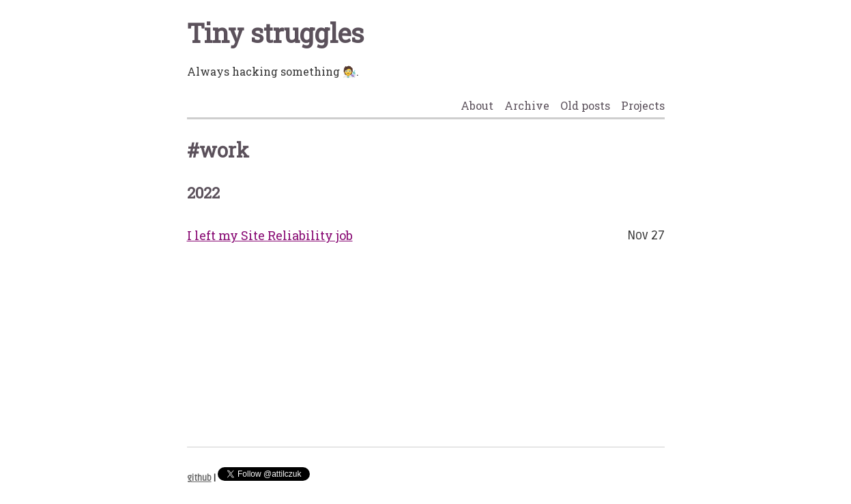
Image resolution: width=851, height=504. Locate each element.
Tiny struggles (275, 33)
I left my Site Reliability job (270, 235)
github (199, 478)
